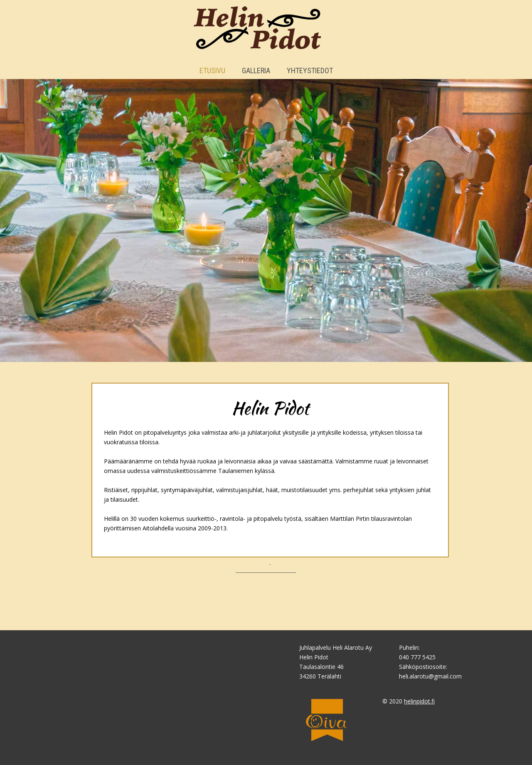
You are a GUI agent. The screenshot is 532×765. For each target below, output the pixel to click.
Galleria (256, 71)
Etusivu (212, 71)
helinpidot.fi (419, 701)
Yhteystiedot (310, 71)
